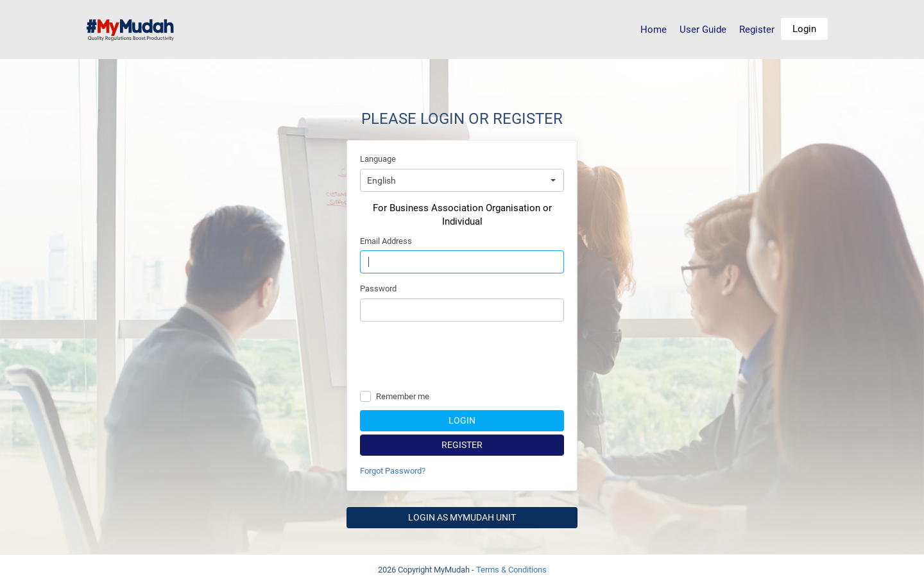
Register (757, 30)
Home (654, 30)
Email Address (386, 241)
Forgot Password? (393, 471)
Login (804, 29)
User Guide (703, 30)
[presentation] (462, 356)
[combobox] (462, 180)
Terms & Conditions (511, 570)
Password (378, 289)
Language (378, 159)
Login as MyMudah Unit (462, 517)
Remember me (403, 396)
